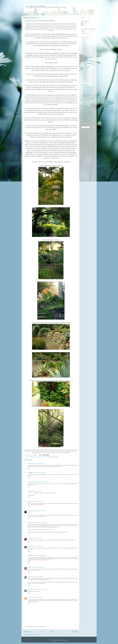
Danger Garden (86, 101)
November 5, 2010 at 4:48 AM (36, 538)
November (86, 53)
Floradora (85, 23)
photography (32, 457)
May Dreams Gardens (87, 114)
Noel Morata (30, 511)
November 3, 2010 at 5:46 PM (40, 473)
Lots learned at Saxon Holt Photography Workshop (88, 58)
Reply (29, 468)
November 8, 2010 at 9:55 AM (38, 567)
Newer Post (27, 632)
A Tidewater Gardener (87, 89)
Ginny (29, 546)
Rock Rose (85, 119)
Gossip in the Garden (87, 112)
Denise (29, 463)
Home (51, 632)
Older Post (75, 632)
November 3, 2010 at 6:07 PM (43, 482)
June (85, 72)
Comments (85, 33)
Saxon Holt (40, 34)
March (85, 77)
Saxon (29, 502)
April (85, 76)
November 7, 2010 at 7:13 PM (37, 546)
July (85, 70)
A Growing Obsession (87, 87)
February (86, 79)
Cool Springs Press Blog (88, 99)
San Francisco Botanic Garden (48, 457)
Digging (84, 103)
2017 (84, 39)
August (85, 69)
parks (28, 457)
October (85, 55)
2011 (84, 48)
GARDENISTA (86, 110)
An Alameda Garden (87, 92)
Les (28, 538)
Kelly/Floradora (31, 523)
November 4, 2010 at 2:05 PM (37, 502)
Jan (28, 597)
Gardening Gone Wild (87, 108)
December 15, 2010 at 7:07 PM (36, 597)
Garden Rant (85, 105)
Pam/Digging (30, 473)
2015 (84, 43)
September (86, 67)
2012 (84, 47)
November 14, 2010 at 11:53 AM (40, 589)
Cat (28, 576)
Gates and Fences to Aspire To (88, 64)
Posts (84, 31)
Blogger (67, 640)
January (85, 81)
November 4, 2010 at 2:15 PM (39, 511)
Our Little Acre (86, 117)
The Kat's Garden (87, 121)
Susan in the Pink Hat (32, 482)
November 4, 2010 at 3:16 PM (41, 523)
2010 (84, 50)
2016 (84, 41)
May (85, 74)
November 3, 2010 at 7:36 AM (37, 463)
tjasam (58, 640)
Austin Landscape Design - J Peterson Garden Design (87, 95)
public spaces (38, 457)
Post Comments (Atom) (34, 634)
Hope (84, 25)
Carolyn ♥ (30, 567)
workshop (56, 457)
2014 (84, 45)
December (86, 52)
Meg (29, 491)
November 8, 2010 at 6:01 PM (36, 576)
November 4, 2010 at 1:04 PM (36, 491)
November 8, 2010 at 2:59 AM (39, 555)
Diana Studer (30, 589)
